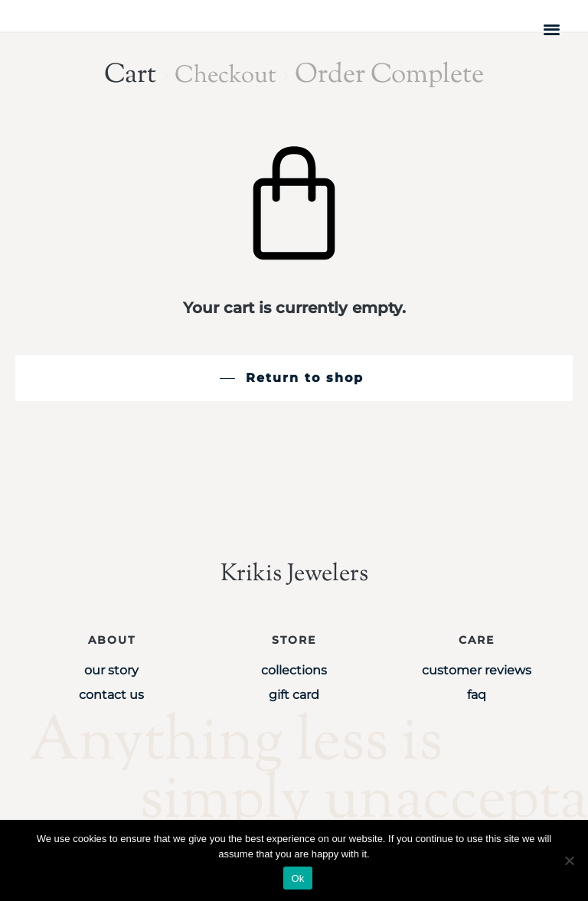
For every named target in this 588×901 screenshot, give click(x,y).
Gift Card (294, 695)
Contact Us (111, 695)
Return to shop (305, 378)
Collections (294, 670)
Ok (297, 878)
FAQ (477, 695)
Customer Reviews (477, 670)
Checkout (226, 75)
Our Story (111, 670)
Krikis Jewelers (294, 574)
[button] (552, 29)
